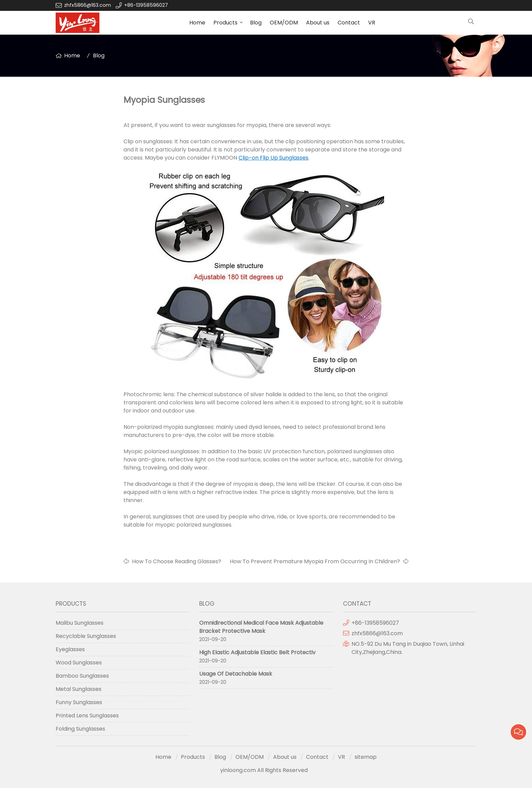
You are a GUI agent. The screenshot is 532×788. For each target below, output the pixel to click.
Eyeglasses (70, 649)
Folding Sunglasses (80, 729)
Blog (256, 23)
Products (225, 23)
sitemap (366, 757)
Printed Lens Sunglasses (87, 716)
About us (318, 23)
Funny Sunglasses (79, 702)
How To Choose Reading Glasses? (177, 561)
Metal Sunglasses (79, 689)
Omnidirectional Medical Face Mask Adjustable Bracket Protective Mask (261, 627)
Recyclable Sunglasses (86, 636)
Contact (349, 23)
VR (372, 23)
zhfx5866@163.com (88, 5)
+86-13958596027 (146, 5)
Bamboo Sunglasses (82, 676)
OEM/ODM (284, 23)
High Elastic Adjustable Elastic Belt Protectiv (257, 652)
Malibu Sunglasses (80, 623)
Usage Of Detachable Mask (236, 674)
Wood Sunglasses (79, 663)
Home (197, 23)
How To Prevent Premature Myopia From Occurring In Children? (315, 561)
